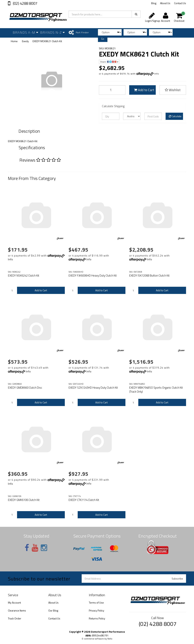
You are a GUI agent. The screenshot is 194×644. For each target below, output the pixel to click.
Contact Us (180, 3)
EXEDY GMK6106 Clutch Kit (24, 500)
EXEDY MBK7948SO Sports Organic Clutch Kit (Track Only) (156, 390)
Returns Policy (97, 618)
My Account (14, 603)
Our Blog (53, 610)
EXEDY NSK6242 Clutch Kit (24, 276)
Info (157, 74)
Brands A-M (25, 32)
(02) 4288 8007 (25, 3)
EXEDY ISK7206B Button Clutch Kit (149, 276)
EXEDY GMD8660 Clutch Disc (25, 388)
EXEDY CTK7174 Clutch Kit (84, 500)
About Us (165, 3)
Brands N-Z (52, 32)
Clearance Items (17, 610)
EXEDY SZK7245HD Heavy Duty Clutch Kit (93, 388)
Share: (109, 62)
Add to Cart (144, 90)
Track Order (15, 618)
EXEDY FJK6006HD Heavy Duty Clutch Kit (93, 276)
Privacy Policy (97, 610)
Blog (154, 3)
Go (103, 39)
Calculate (175, 116)
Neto (110, 639)
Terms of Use (96, 603)
